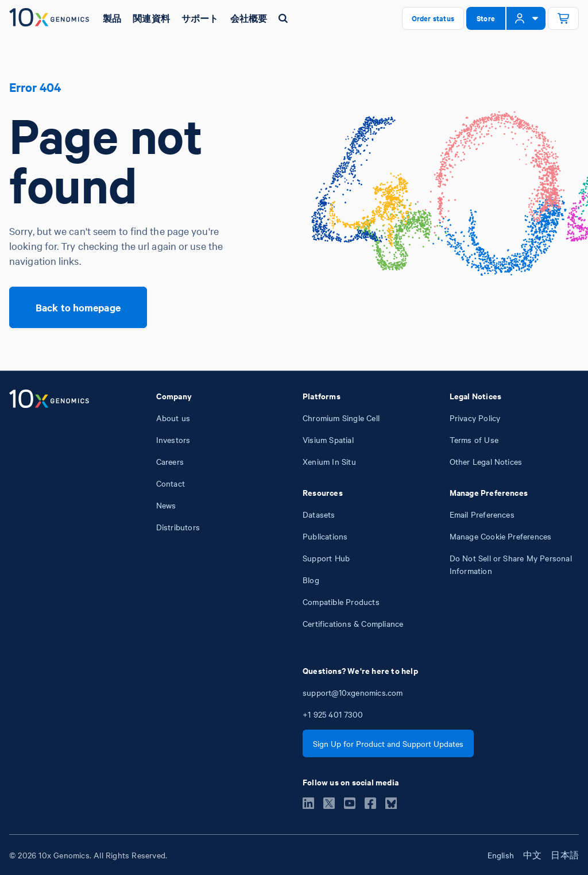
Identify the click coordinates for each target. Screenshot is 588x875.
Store (486, 18)
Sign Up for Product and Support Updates (388, 743)
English (501, 855)
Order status (433, 18)
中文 (532, 855)
